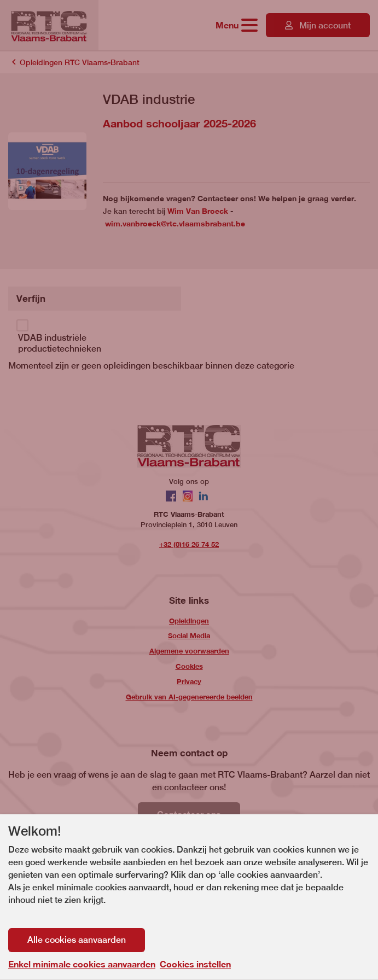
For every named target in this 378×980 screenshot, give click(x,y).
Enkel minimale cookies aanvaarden (82, 964)
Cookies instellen (195, 964)
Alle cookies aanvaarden (77, 940)
